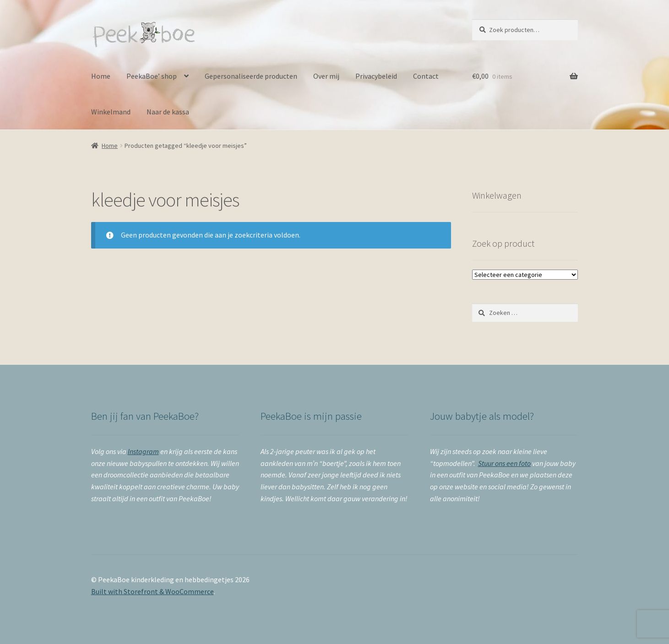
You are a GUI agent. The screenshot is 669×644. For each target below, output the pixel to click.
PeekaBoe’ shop (152, 76)
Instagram (143, 451)
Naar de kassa (168, 112)
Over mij (326, 76)
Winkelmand (111, 112)
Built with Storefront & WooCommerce (152, 591)
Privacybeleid (376, 76)
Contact (426, 76)
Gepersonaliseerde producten (251, 76)
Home (101, 76)
